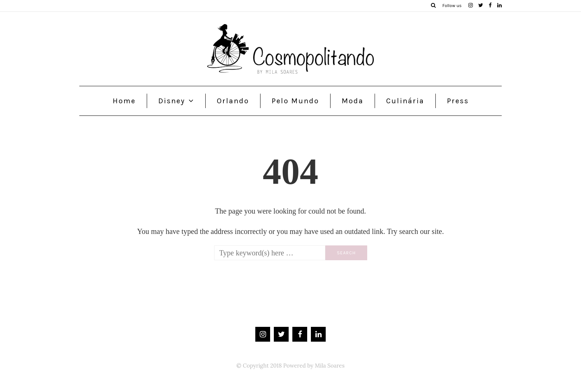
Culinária (405, 101)
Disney (172, 101)
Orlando (233, 101)
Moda (353, 101)
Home (124, 101)
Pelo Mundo (295, 101)
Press (458, 101)
